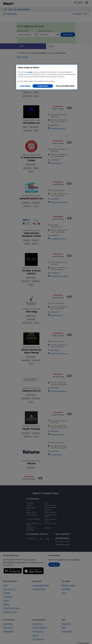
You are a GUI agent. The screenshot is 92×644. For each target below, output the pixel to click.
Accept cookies (43, 86)
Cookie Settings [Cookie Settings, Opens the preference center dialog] (25, 86)
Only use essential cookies (65, 86)
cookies (30, 72)
